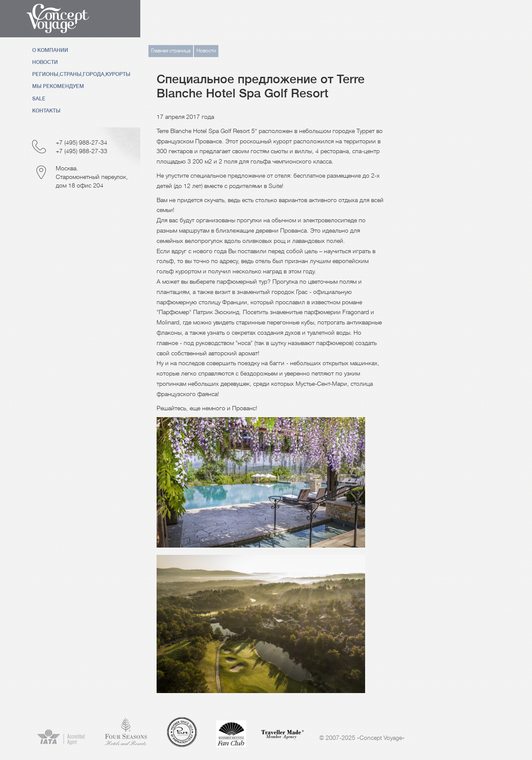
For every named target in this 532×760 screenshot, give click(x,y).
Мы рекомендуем (58, 86)
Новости (45, 62)
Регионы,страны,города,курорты (81, 74)
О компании (50, 50)
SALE (39, 99)
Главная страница (171, 51)
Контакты (46, 111)
